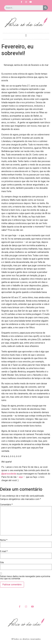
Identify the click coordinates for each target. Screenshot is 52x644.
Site (2, 562)
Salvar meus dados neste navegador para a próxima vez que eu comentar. (25, 578)
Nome (4, 540)
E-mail (4, 551)
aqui (21, 477)
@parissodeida (9, 474)
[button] (26, 36)
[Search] (45, 8)
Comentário (6, 505)
